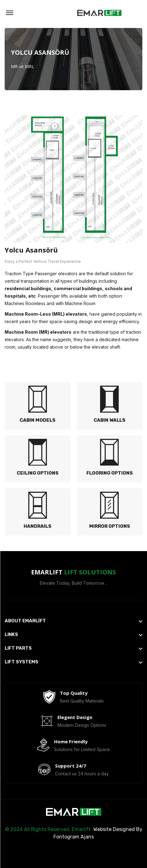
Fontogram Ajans (74, 837)
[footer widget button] (73, 621)
